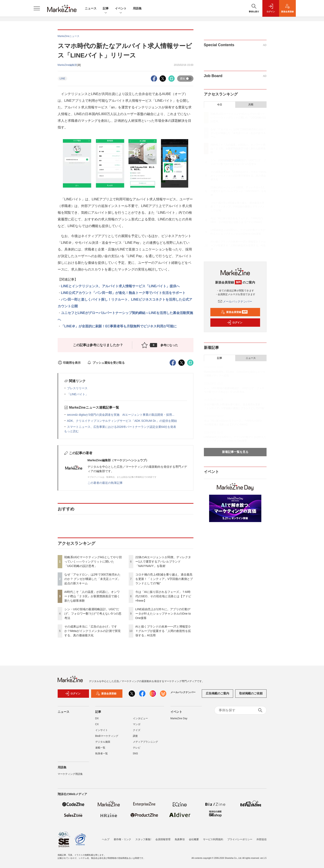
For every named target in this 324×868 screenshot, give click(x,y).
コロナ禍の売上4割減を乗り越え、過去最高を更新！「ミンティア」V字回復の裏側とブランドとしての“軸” (164, 579)
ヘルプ (106, 839)
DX (97, 718)
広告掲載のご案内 (217, 693)
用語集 (137, 8)
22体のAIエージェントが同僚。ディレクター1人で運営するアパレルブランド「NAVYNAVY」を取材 (163, 562)
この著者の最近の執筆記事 (105, 483)
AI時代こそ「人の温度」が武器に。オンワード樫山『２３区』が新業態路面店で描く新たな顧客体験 (92, 596)
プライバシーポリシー (240, 839)
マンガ (137, 724)
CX (97, 724)
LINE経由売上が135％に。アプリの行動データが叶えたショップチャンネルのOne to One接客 (163, 614)
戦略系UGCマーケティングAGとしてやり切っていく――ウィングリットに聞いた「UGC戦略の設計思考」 (93, 562)
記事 (106, 9)
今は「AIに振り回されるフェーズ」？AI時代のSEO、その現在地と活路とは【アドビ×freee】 (163, 596)
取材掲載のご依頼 (251, 693)
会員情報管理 (163, 839)
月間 (251, 105)
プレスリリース (77, 388)
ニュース (91, 8)
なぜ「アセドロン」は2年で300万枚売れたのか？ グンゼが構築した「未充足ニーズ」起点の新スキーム (93, 579)
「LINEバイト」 (78, 394)
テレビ (137, 748)
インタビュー (140, 718)
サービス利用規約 (213, 839)
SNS (135, 754)
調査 (135, 736)
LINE (63, 79)
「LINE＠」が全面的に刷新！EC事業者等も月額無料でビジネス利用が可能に (119, 326)
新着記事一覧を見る (235, 452)
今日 (220, 105)
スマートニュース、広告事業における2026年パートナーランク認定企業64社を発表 (122, 427)
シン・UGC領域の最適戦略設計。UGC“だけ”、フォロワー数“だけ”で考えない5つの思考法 (93, 614)
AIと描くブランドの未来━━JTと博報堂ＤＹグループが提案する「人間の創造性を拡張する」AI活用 (163, 631)
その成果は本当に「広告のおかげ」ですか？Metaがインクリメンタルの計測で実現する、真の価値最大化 (92, 631)
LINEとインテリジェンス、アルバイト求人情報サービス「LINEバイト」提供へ (120, 286)
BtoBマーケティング (107, 736)
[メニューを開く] (37, 8)
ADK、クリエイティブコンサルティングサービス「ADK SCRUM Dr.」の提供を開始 (122, 421)
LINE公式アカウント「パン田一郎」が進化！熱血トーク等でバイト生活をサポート (123, 293)
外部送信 (262, 839)
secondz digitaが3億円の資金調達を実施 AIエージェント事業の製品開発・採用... (121, 415)
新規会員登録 (234, 312)
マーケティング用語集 (70, 774)
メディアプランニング (145, 742)
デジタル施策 (103, 742)
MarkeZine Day (179, 718)
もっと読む (71, 431)
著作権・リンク (122, 839)
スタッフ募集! (143, 839)
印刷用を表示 (69, 363)
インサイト (102, 730)
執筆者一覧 (102, 754)
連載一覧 (100, 748)
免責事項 (180, 839)
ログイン (235, 323)
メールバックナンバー (235, 301)
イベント (121, 9)
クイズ (137, 730)
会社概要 (194, 839)
